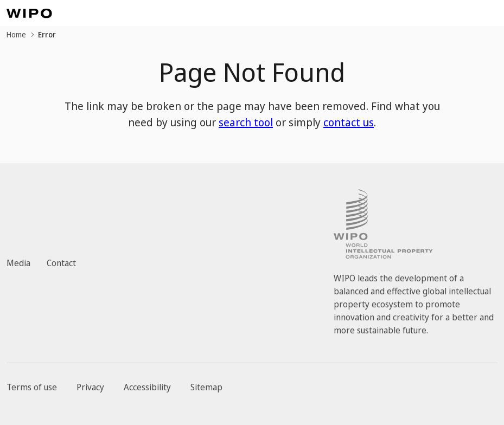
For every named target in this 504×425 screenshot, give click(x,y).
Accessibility (147, 387)
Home (16, 34)
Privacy (90, 387)
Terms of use (32, 387)
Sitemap (206, 387)
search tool (246, 122)
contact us (349, 122)
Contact (61, 263)
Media (18, 263)
